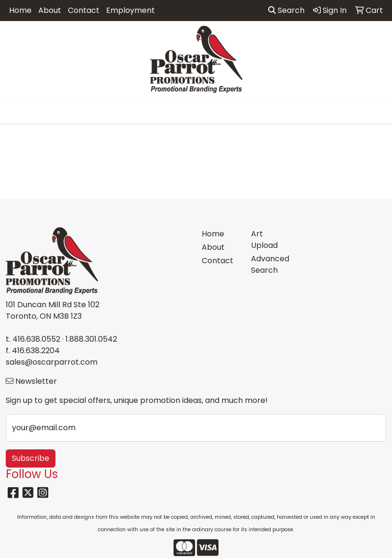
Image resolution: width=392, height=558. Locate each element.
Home (20, 10)
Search (286, 10)
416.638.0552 (36, 339)
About (50, 10)
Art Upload (264, 240)
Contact (84, 10)
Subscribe (31, 458)
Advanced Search (270, 264)
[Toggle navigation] (15, 113)
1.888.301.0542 (91, 339)
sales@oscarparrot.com (52, 362)
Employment (131, 10)
